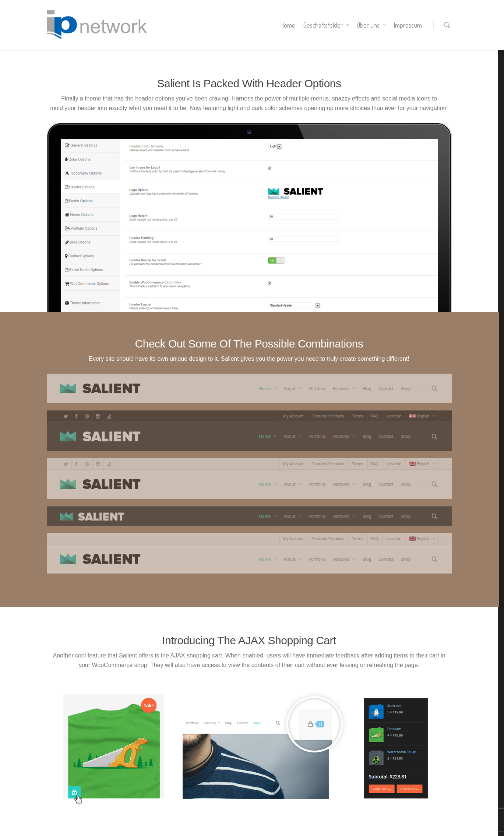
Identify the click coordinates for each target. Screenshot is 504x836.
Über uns (371, 25)
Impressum (408, 25)
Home (288, 25)
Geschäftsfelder (326, 25)
